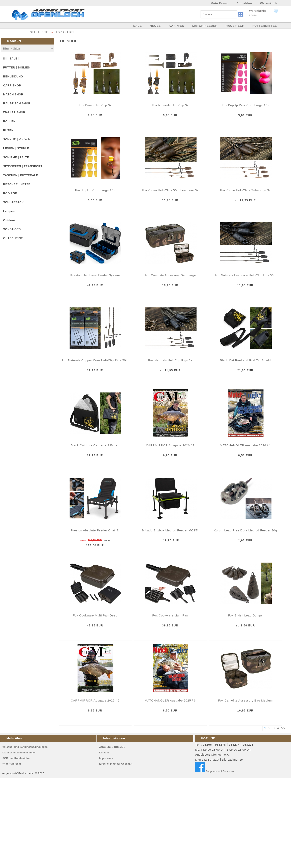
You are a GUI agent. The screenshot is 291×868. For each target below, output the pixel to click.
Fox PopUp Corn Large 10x (95, 190)
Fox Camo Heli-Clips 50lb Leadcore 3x (170, 190)
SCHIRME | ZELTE (16, 157)
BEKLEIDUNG (13, 76)
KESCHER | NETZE (17, 184)
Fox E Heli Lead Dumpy (245, 615)
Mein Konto (220, 3)
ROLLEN (9, 121)
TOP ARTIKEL (65, 32)
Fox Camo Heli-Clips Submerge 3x (245, 190)
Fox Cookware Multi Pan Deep (95, 615)
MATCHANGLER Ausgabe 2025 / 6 (170, 700)
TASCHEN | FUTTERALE (21, 175)
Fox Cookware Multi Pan (170, 615)
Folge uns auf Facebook (215, 771)
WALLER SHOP (14, 112)
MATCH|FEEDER (205, 26)
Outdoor (9, 220)
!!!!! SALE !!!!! (13, 58)
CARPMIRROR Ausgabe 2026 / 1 (170, 445)
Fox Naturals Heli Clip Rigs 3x (170, 360)
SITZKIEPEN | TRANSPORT (23, 166)
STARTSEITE (39, 32)
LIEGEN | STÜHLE (16, 148)
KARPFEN (177, 26)
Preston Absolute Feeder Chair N (95, 530)
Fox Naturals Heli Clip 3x (170, 105)
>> (283, 728)
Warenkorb (268, 3)
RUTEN (8, 130)
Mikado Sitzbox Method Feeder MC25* (170, 530)
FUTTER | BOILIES (17, 67)
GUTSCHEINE (13, 238)
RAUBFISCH (235, 26)
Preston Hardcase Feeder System (95, 275)
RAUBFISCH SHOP (17, 103)
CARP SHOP (12, 85)
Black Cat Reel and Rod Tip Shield (245, 360)
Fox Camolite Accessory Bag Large (170, 275)
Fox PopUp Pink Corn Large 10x (245, 105)
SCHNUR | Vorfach (17, 139)
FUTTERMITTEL (265, 26)
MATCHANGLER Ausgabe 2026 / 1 (245, 445)
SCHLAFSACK (13, 202)
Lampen (9, 211)
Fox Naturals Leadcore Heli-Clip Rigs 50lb (245, 275)
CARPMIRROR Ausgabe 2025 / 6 (95, 700)
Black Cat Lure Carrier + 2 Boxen (95, 445)
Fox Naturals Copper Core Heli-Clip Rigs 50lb (95, 360)
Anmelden (244, 3)
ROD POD (10, 193)
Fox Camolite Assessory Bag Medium (245, 700)
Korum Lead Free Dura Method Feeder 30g (245, 530)
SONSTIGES (12, 229)
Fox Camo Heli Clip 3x (95, 105)
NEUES (155, 26)
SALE (137, 26)
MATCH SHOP (13, 94)
